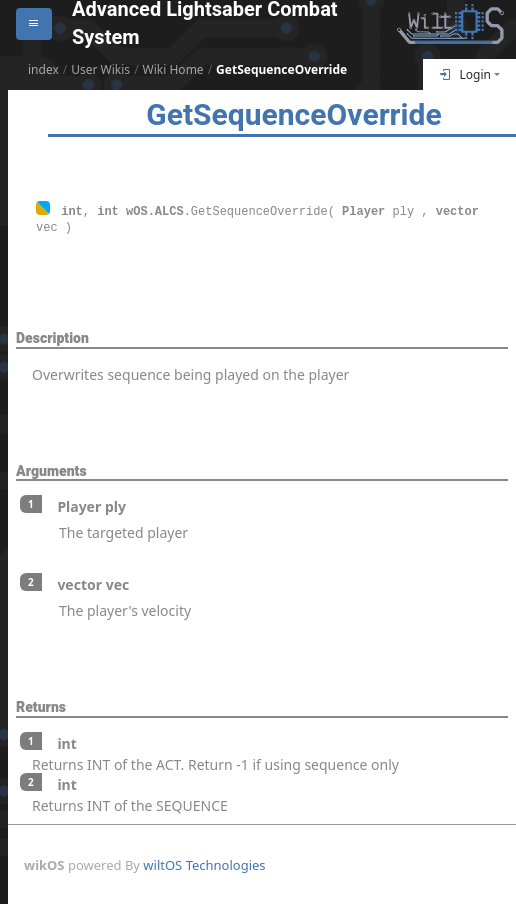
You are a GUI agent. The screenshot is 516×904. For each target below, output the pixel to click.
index (43, 70)
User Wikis (100, 70)
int (72, 210)
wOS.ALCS (155, 210)
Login (465, 74)
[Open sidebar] (34, 24)
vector (457, 210)
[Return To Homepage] (450, 24)
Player (363, 210)
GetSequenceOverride (281, 70)
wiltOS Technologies (204, 864)
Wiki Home (173, 70)
